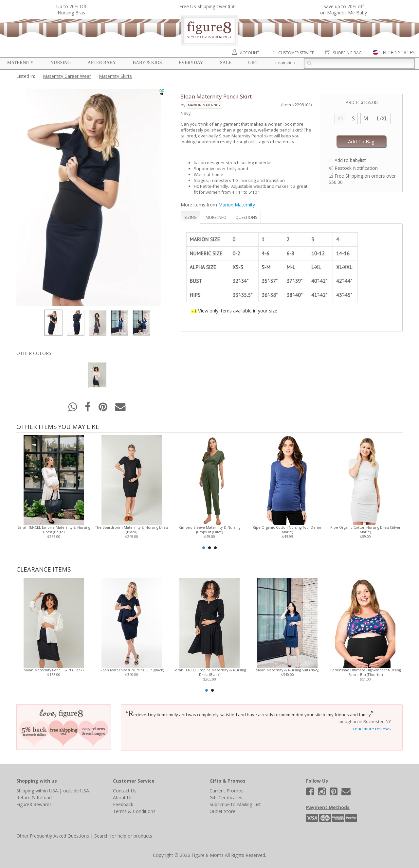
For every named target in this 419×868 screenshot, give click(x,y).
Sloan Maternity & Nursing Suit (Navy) (288, 670)
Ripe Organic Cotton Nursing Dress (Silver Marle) (365, 530)
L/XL (382, 118)
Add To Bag (361, 141)
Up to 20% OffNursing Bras (71, 9)
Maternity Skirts (115, 76)
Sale (226, 63)
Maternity (20, 63)
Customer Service (296, 53)
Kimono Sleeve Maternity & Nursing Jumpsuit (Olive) (209, 530)
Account (250, 53)
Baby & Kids (147, 63)
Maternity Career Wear (67, 76)
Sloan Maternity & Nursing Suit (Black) (132, 670)
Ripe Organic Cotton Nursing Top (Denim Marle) (288, 530)
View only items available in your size (238, 310)
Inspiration (285, 63)
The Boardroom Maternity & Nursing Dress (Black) (132, 530)
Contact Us (125, 791)
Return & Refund (34, 797)
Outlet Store (222, 811)
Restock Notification (356, 168)
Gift (253, 63)
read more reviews (372, 729)
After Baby (102, 63)
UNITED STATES (397, 53)
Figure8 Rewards (34, 804)
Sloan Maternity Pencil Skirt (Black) (54, 670)
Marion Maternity (204, 105)
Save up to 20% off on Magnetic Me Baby (344, 9)
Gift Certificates (226, 797)
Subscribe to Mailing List (235, 804)
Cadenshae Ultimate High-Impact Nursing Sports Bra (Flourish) (365, 672)
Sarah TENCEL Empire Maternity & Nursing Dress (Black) (210, 672)
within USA (47, 791)
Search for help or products (123, 836)
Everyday (191, 63)
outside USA (76, 791)
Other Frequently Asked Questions (53, 836)
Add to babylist (350, 160)
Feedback (123, 804)
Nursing (61, 63)
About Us (123, 797)
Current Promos (227, 791)
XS (340, 118)
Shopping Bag (347, 53)
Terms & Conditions (134, 811)
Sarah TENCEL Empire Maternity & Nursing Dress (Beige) (54, 530)
